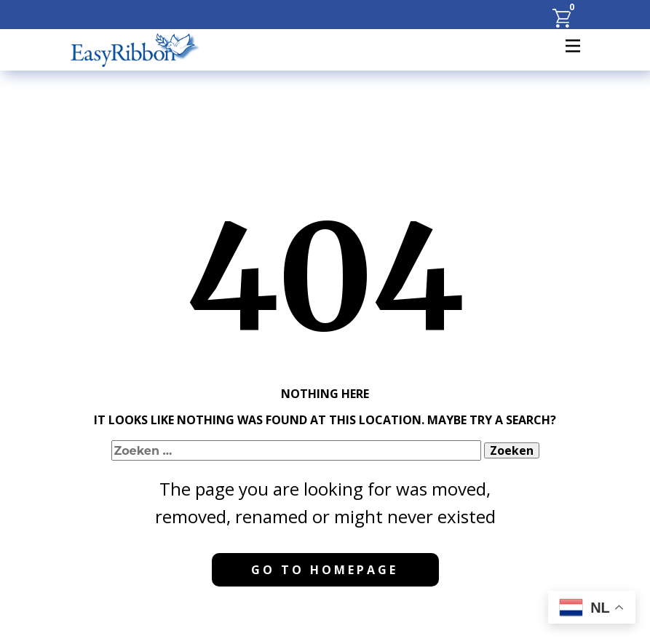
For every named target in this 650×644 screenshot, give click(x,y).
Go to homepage (325, 570)
